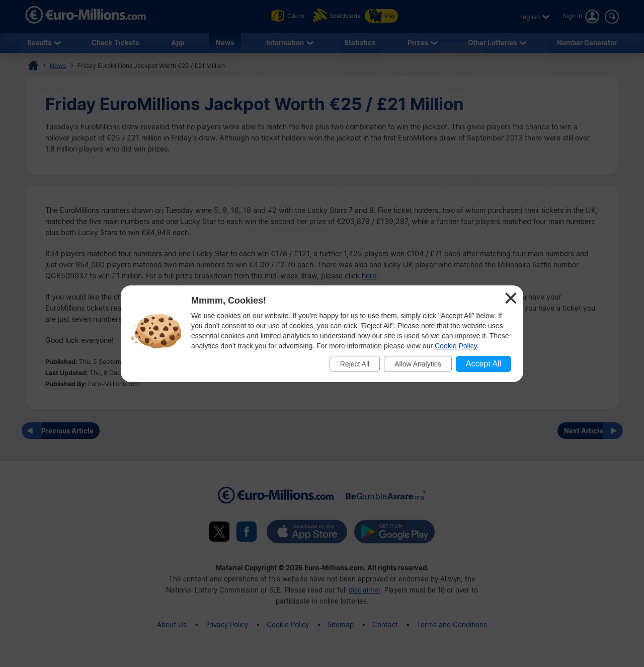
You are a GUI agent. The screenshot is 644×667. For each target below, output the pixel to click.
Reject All (355, 364)
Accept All (484, 364)
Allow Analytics (418, 364)
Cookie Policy (456, 346)
